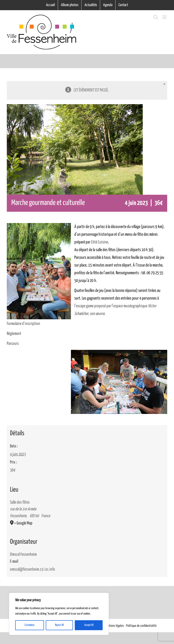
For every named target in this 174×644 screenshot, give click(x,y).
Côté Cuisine (99, 242)
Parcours (13, 344)
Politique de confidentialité (141, 626)
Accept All (89, 625)
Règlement (14, 334)
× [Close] (164, 84)
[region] (59, 614)
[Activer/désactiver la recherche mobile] (156, 17)
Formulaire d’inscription (23, 324)
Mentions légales (114, 626)
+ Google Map (23, 523)
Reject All (59, 625)
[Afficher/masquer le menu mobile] (165, 17)
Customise (29, 625)
